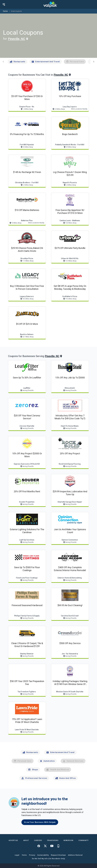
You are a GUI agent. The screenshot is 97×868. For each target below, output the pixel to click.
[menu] (4, 4)
